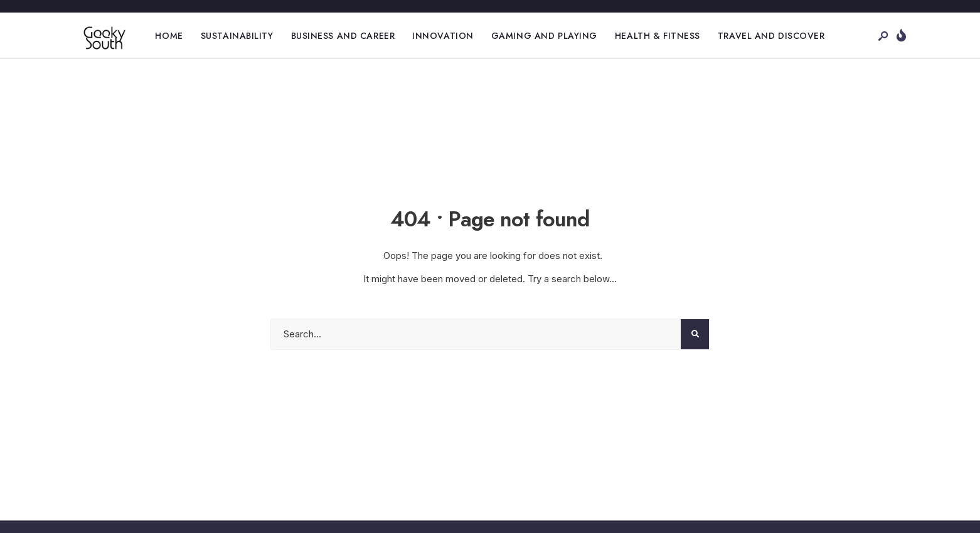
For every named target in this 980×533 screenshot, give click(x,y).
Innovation (443, 36)
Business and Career (343, 36)
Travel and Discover (771, 36)
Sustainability (237, 36)
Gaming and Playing (544, 36)
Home (169, 36)
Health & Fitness (658, 36)
